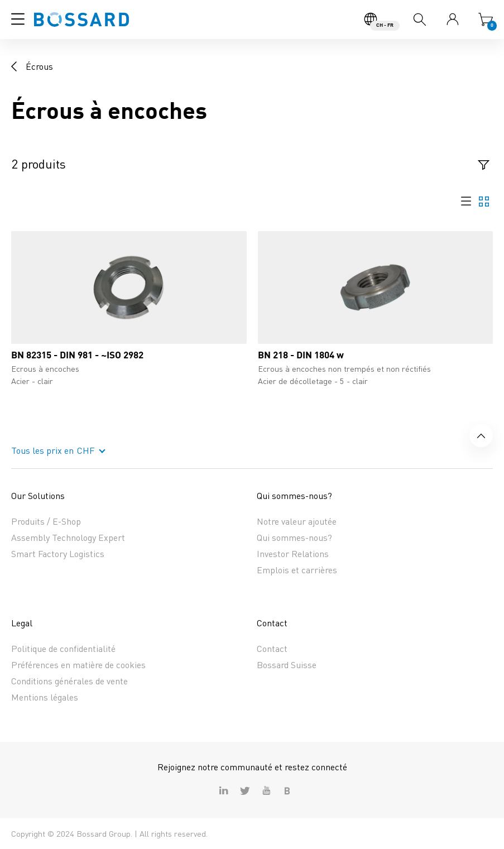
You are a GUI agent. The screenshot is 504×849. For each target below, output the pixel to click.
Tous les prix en (42, 450)
